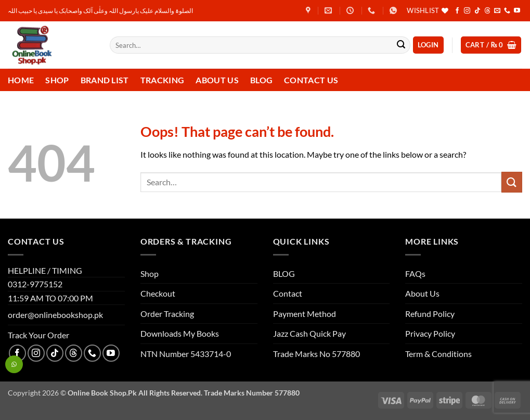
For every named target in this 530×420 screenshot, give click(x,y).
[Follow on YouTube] (517, 11)
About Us (217, 80)
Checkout (158, 293)
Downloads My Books (180, 333)
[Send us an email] (497, 11)
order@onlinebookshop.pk (55, 315)
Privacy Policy (430, 333)
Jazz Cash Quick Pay (309, 333)
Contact (288, 293)
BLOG (284, 273)
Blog (261, 80)
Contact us (311, 80)
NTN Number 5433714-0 (186, 354)
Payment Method (305, 314)
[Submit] (401, 45)
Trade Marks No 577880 (316, 354)
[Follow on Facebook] (457, 11)
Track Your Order (38, 335)
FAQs (415, 273)
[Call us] (507, 11)
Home (21, 80)
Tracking (163, 80)
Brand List (105, 80)
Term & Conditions (438, 354)
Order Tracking (167, 314)
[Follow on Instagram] (467, 11)
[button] (428, 45)
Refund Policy (430, 314)
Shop (57, 80)
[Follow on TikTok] (477, 11)
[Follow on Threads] (487, 11)
